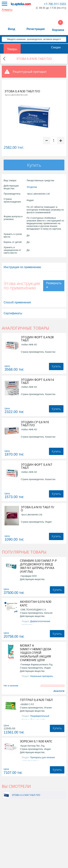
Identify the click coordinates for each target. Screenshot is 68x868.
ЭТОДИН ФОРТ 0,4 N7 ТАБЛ (36, 466)
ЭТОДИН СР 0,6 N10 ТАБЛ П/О (35, 424)
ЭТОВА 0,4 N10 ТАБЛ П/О (38, 509)
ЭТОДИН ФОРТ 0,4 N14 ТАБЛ (37, 381)
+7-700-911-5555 (55, 4)
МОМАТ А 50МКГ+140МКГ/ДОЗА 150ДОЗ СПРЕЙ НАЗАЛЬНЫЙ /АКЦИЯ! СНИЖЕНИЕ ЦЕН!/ (36, 653)
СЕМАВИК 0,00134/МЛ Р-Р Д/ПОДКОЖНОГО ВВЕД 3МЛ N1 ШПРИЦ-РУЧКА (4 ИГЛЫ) (38, 566)
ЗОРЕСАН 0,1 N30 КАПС (36, 741)
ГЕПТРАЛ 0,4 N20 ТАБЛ (36, 700)
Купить (34, 165)
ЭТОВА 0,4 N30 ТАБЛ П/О (26, 795)
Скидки (56, 47)
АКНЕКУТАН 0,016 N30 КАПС (36, 604)
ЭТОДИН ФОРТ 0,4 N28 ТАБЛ (37, 339)
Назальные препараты (42, 676)
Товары (12, 49)
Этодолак (32, 187)
